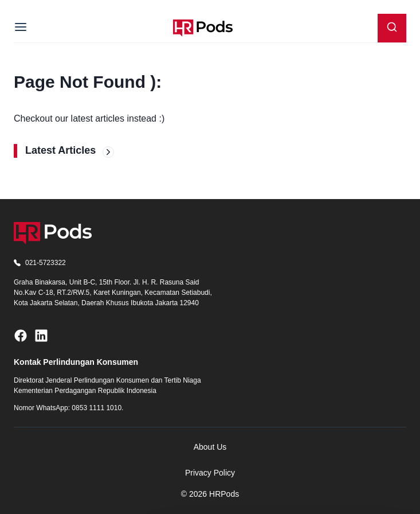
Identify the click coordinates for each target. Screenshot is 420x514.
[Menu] (21, 28)
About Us (210, 447)
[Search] (392, 28)
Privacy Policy (210, 473)
